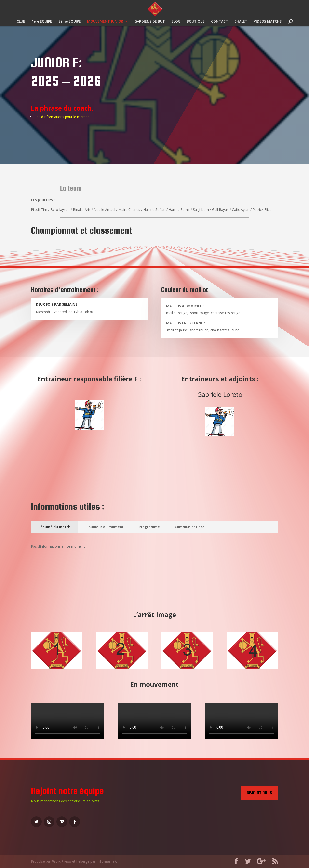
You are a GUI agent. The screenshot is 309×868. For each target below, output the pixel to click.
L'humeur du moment (105, 527)
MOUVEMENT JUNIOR (105, 22)
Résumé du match (54, 527)
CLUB (21, 22)
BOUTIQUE (196, 22)
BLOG (176, 22)
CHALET (241, 22)
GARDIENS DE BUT (150, 22)
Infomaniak (107, 861)
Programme (149, 527)
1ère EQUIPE (42, 22)
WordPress (62, 861)
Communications (190, 527)
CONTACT (220, 22)
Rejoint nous (259, 793)
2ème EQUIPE (70, 22)
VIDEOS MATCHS (268, 22)
